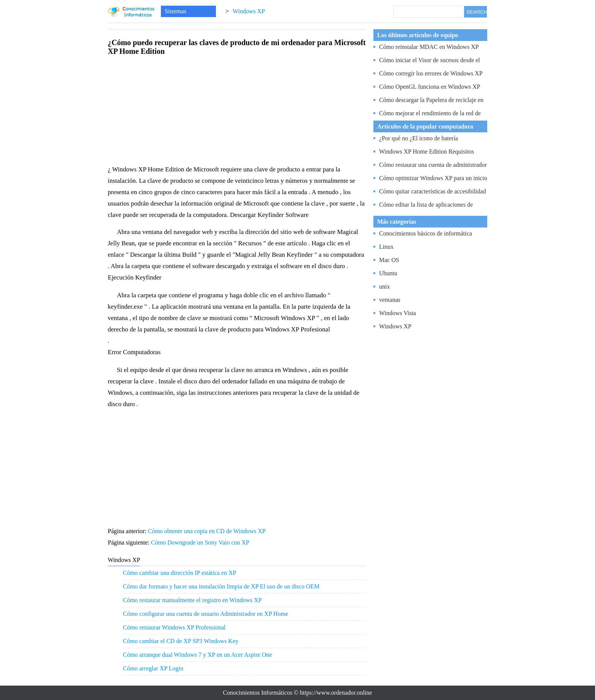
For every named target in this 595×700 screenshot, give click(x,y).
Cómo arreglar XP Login (153, 668)
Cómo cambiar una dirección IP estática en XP (179, 573)
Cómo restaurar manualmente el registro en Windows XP (192, 600)
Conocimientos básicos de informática (426, 233)
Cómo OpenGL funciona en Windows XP (430, 87)
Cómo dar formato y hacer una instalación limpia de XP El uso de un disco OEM (221, 586)
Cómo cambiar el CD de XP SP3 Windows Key (181, 641)
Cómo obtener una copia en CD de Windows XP (208, 531)
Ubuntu (388, 273)
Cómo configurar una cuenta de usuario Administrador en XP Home (205, 614)
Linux (386, 247)
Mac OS (389, 260)
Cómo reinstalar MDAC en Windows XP (429, 47)
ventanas (390, 300)
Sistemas (176, 11)
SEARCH (477, 12)
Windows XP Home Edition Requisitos (427, 151)
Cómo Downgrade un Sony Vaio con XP (201, 542)
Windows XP (249, 11)
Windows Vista (397, 313)
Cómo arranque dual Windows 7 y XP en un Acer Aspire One (198, 655)
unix (384, 286)
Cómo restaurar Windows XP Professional (174, 627)
